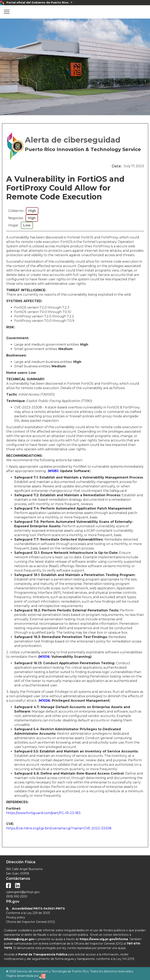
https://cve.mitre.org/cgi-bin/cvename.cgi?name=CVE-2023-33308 (59, 828)
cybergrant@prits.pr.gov (23, 892)
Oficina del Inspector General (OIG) (30, 922)
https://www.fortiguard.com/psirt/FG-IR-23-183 (43, 813)
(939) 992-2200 (17, 896)
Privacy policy (16, 917)
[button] (7, 12)
